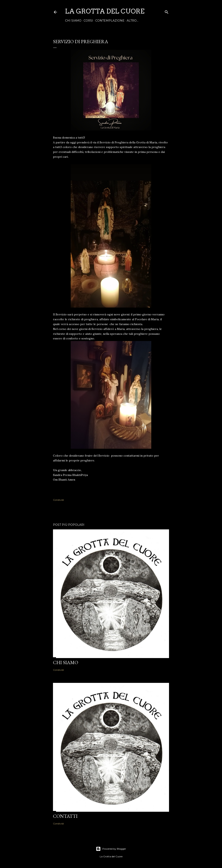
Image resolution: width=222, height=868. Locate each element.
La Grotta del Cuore (105, 11)
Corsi (88, 21)
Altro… (133, 21)
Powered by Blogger (111, 849)
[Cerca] (167, 11)
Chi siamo (73, 21)
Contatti (65, 816)
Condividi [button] (58, 500)
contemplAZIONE (110, 21)
